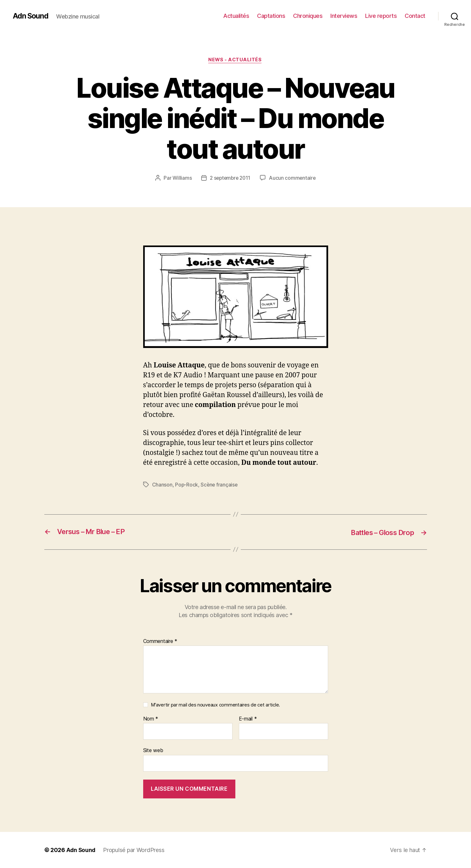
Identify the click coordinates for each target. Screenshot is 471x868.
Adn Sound (31, 16)
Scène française (220, 485)
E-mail (248, 719)
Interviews (344, 16)
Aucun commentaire (294, 178)
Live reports (381, 16)
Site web (153, 751)
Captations (271, 16)
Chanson (162, 485)
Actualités (236, 16)
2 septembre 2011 (230, 178)
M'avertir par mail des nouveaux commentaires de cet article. (215, 705)
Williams (181, 178)
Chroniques (308, 16)
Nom (151, 719)
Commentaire (160, 641)
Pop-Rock (187, 485)
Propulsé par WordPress (135, 850)
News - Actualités (235, 60)
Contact (415, 16)
